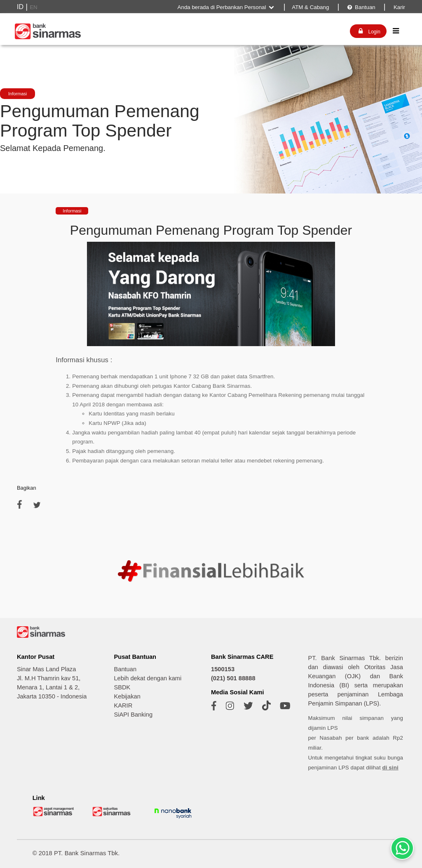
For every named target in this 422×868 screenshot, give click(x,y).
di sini (390, 768)
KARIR (123, 705)
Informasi (18, 94)
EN (34, 7)
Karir (399, 7)
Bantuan (361, 7)
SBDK (122, 687)
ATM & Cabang (310, 7)
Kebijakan (127, 696)
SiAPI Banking (133, 715)
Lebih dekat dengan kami (148, 678)
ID (20, 7)
